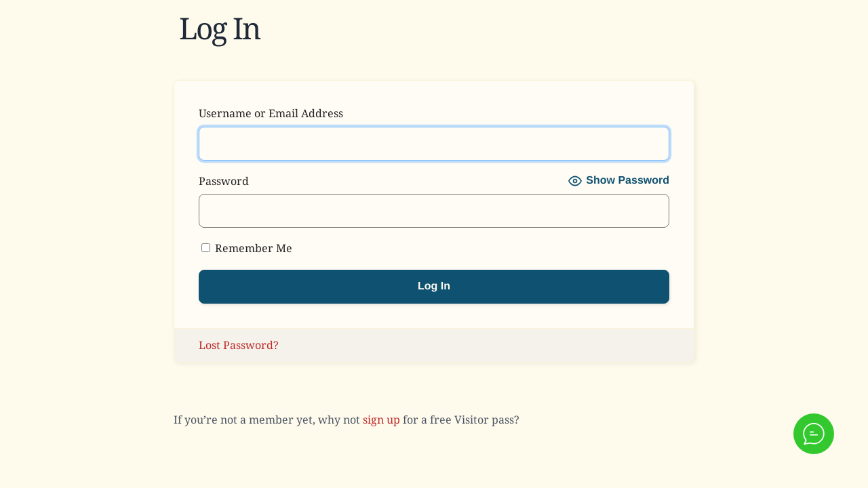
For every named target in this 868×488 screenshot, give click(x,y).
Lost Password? (239, 345)
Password (224, 181)
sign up (381, 420)
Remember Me (247, 248)
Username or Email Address (271, 113)
